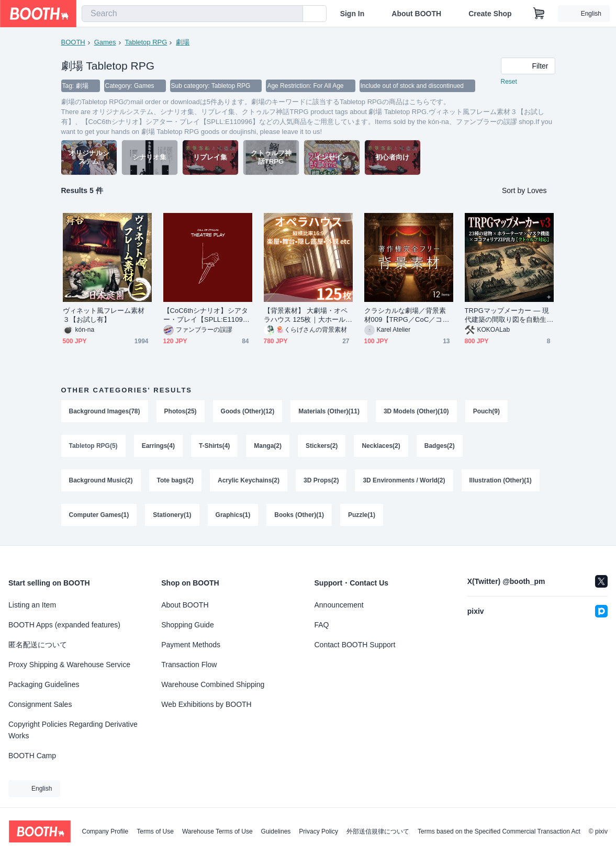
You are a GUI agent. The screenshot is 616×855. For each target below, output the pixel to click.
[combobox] (192, 14)
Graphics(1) (233, 515)
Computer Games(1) (99, 515)
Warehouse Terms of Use (217, 831)
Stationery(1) (172, 515)
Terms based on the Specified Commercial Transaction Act (499, 831)
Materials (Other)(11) (329, 411)
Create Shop (490, 14)
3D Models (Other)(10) (416, 411)
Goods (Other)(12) (248, 411)
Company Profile (105, 831)
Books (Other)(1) (299, 515)
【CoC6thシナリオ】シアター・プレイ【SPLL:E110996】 (206, 315)
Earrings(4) (158, 446)
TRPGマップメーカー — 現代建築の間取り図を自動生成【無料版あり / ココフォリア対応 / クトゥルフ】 (509, 315)
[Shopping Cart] (539, 14)
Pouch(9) (486, 411)
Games (105, 42)
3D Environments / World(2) (404, 480)
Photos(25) (181, 411)
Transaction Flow (189, 665)
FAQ (322, 625)
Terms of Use (155, 831)
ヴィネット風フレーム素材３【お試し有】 (104, 315)
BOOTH (73, 42)
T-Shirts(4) (214, 446)
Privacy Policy (318, 831)
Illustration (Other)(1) (501, 480)
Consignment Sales (40, 704)
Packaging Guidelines (44, 684)
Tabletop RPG (146, 42)
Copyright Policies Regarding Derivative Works (73, 730)
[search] (293, 14)
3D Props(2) (321, 480)
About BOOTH (416, 14)
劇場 (183, 42)
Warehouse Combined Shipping (213, 684)
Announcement (339, 605)
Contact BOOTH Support (355, 645)
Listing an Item (32, 605)
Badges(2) (440, 446)
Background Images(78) (105, 411)
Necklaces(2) (381, 446)
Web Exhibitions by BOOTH (206, 704)
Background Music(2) (101, 480)
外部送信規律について (378, 831)
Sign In (352, 14)
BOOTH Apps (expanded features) (64, 625)
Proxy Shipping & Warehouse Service (69, 665)
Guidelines (276, 831)
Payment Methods (191, 645)
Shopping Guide (187, 625)
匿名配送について (38, 645)
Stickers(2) (322, 446)
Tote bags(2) (175, 480)
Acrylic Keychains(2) (249, 480)
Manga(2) (268, 446)
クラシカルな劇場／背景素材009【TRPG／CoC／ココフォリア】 (407, 315)
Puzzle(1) (362, 515)
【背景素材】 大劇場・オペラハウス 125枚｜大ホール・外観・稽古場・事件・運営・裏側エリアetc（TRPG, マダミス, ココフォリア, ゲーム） (308, 315)
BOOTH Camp (32, 756)
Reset (509, 82)
